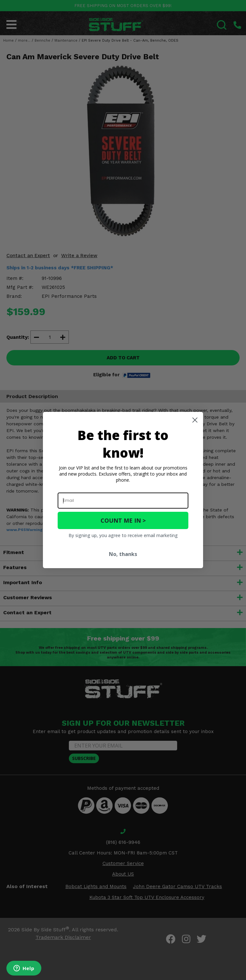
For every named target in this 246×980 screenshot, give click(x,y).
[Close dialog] (195, 420)
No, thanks (123, 554)
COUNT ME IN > (123, 520)
